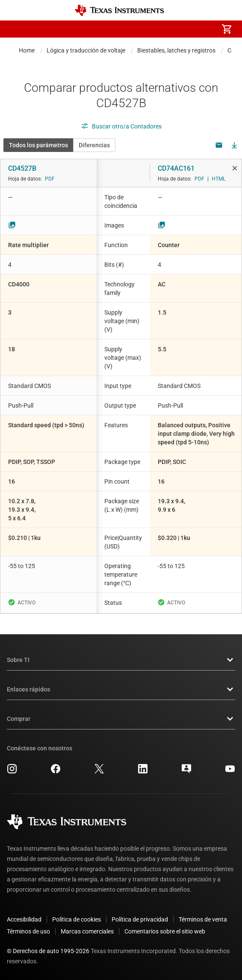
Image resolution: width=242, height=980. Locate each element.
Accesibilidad (24, 919)
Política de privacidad (140, 919)
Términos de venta (203, 919)
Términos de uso (28, 931)
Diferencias (94, 145)
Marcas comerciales (87, 931)
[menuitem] (155, 29)
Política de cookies (77, 919)
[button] (15, 29)
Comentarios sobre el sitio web (165, 931)
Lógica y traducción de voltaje (86, 50)
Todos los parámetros (38, 145)
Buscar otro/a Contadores (121, 126)
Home (27, 50)
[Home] (119, 10)
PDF (50, 179)
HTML (218, 179)
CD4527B (22, 168)
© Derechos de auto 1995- (48, 951)
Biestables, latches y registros (176, 50)
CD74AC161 (176, 168)
